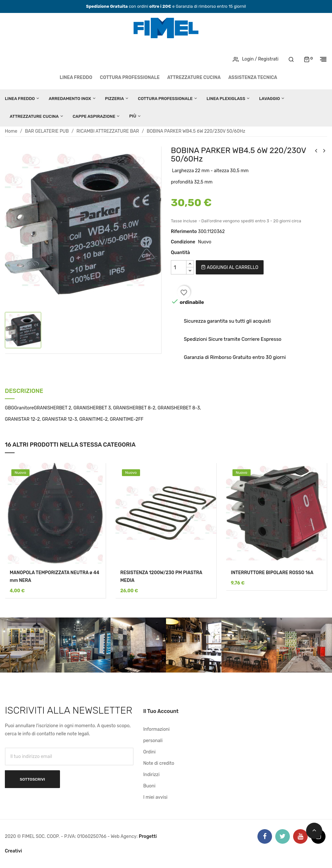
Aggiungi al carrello (230, 267)
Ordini (149, 752)
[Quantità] (179, 267)
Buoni (149, 786)
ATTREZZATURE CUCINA (194, 78)
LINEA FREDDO (76, 78)
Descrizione (24, 391)
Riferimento (184, 232)
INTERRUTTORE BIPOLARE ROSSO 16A (272, 573)
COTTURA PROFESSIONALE (130, 78)
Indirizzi (151, 775)
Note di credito (159, 763)
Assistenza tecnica (253, 78)
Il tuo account (161, 711)
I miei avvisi (155, 797)
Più (133, 116)
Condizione (183, 242)
